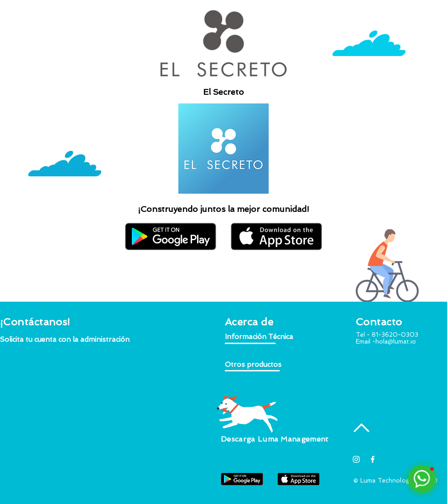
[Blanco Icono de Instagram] (356, 459)
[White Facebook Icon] (373, 459)
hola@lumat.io (396, 342)
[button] (65, 340)
